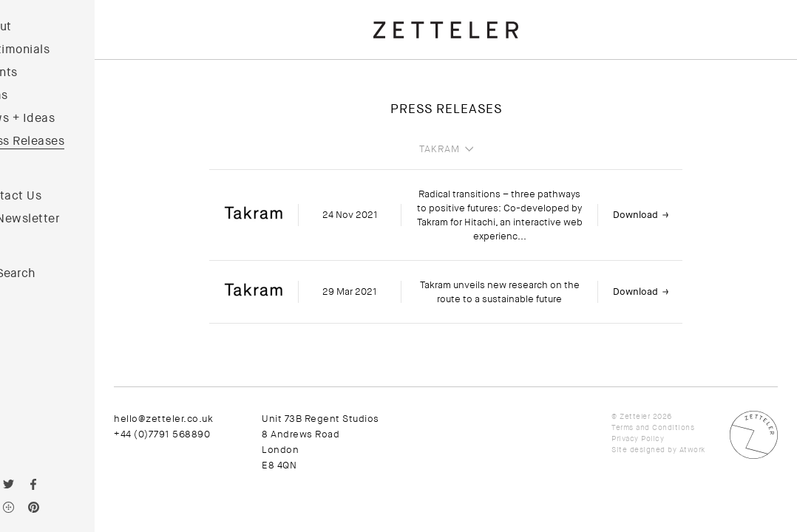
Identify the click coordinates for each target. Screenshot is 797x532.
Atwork (692, 450)
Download (655, 215)
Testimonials (53, 50)
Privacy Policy (638, 439)
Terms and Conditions (653, 427)
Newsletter (68, 219)
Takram (459, 149)
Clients (37, 72)
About (34, 27)
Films (33, 95)
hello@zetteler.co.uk (203, 419)
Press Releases (61, 141)
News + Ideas (56, 118)
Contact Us (49, 196)
